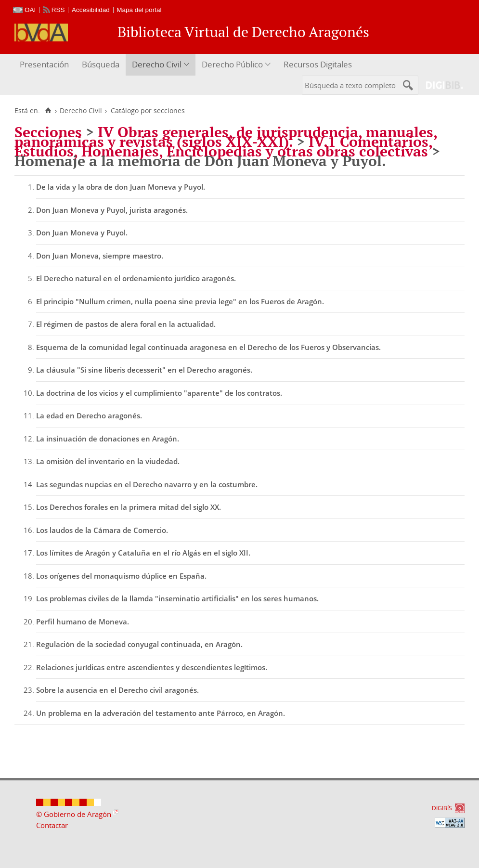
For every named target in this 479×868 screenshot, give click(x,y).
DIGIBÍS (442, 808)
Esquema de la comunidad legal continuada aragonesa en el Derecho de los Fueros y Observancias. (208, 347)
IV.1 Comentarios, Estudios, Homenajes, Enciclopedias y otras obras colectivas (223, 146)
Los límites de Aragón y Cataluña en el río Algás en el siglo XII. (143, 553)
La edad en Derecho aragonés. (89, 415)
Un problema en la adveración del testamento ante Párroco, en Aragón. (161, 713)
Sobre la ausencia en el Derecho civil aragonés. (117, 690)
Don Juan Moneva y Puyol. (82, 233)
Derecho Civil (157, 64)
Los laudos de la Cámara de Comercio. (102, 530)
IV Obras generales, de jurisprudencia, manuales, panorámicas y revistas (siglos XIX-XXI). (226, 137)
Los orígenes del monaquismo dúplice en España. (121, 576)
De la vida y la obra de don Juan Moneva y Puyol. (121, 187)
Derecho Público (232, 64)
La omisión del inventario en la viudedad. (108, 461)
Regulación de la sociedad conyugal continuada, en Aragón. (139, 644)
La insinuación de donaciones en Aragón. (108, 439)
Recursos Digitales (318, 64)
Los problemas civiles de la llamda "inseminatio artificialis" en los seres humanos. (177, 598)
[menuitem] (45, 65)
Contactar (52, 825)
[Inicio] (48, 111)
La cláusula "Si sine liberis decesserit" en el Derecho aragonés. (144, 370)
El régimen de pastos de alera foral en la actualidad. (126, 324)
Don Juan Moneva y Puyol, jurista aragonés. (112, 210)
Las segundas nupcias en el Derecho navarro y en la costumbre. (147, 484)
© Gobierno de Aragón (74, 814)
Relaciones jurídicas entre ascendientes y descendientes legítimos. (152, 667)
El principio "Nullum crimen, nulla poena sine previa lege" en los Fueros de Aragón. (180, 301)
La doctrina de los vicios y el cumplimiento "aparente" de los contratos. (159, 393)
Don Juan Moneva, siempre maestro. (100, 256)
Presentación (44, 64)
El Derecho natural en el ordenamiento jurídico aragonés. (136, 278)
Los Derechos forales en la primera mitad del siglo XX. (129, 507)
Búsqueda (101, 64)
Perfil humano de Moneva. (83, 622)
